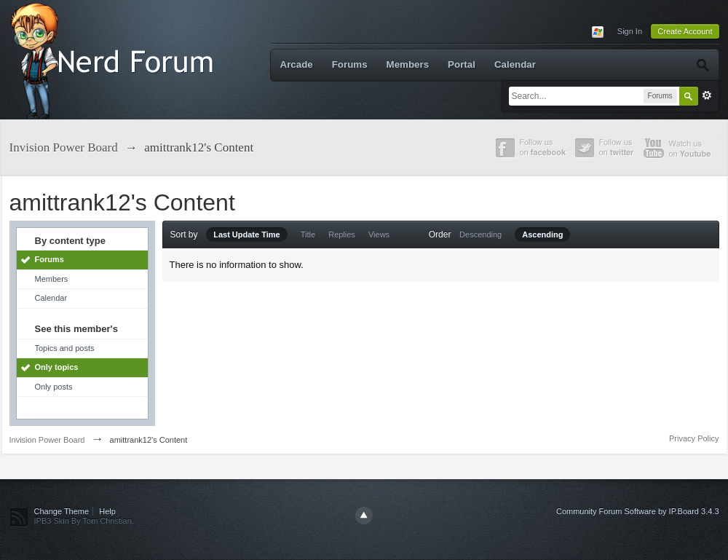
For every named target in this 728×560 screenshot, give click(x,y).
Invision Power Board (47, 440)
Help (107, 511)
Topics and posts (65, 348)
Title (308, 234)
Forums (350, 64)
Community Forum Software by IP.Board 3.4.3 (638, 511)
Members (408, 64)
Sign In (630, 31)
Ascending (542, 234)
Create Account (685, 31)
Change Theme (62, 511)
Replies (342, 234)
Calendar (515, 64)
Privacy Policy (694, 438)
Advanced (707, 95)
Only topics (57, 367)
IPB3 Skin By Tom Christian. (84, 521)
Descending (480, 234)
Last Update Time (247, 234)
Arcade (297, 64)
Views (379, 234)
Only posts (54, 387)
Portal (462, 64)
